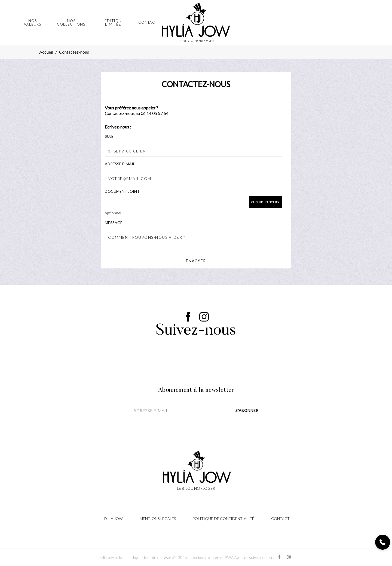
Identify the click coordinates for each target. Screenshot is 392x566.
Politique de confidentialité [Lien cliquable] (223, 518)
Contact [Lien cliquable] (280, 518)
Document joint (122, 191)
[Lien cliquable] (196, 470)
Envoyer (196, 261)
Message (114, 223)
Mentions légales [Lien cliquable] (158, 518)
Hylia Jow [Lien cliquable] (113, 518)
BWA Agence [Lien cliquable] (235, 557)
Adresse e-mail (120, 164)
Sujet (111, 136)
